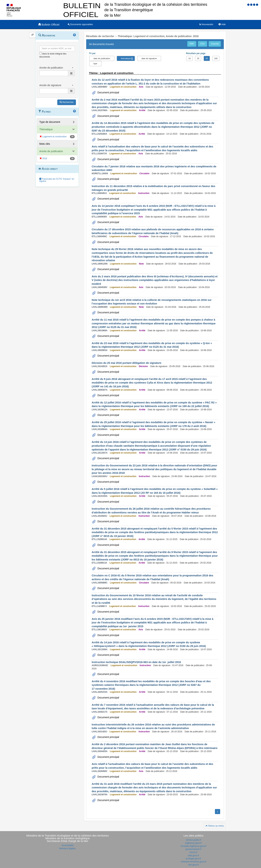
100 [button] (216, 58)
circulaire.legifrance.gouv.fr (193, 846)
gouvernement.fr (193, 849)
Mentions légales (67, 848)
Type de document (50, 122)
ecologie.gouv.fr (194, 859)
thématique (126, 58)
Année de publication (51, 151)
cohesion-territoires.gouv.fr (193, 862)
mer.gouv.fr (193, 865)
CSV (203, 44)
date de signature (149, 58)
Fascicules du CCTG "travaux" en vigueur (57, 180)
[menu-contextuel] (41, 53)
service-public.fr (193, 840)
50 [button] (207, 58)
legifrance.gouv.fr (193, 843)
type (95, 63)
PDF (192, 44)
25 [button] (198, 58)
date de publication (102, 58)
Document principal (108, 92)
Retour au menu (215, 826)
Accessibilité (67, 845)
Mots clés (45, 144)
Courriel (215, 44)
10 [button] (189, 58)
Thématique (46, 129)
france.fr (193, 852)
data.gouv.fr (193, 856)
